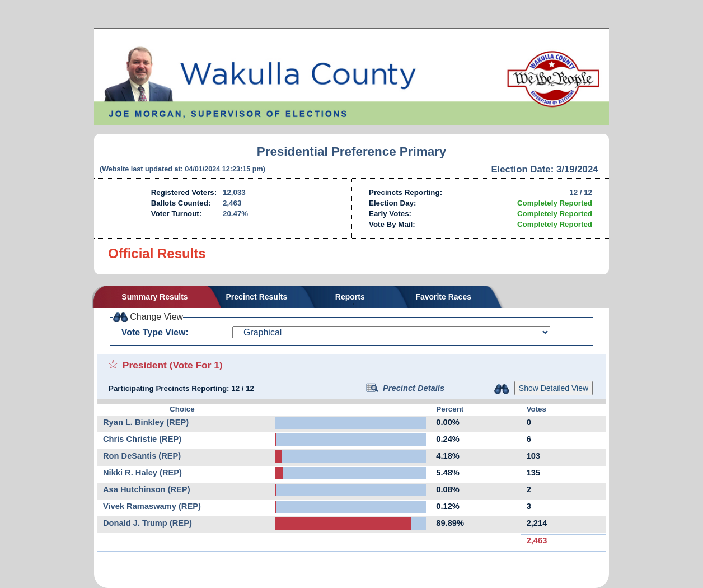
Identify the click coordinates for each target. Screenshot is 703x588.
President (145, 365)
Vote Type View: (155, 332)
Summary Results (154, 297)
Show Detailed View (554, 388)
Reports (350, 297)
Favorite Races (443, 297)
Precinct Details (405, 388)
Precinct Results (257, 297)
